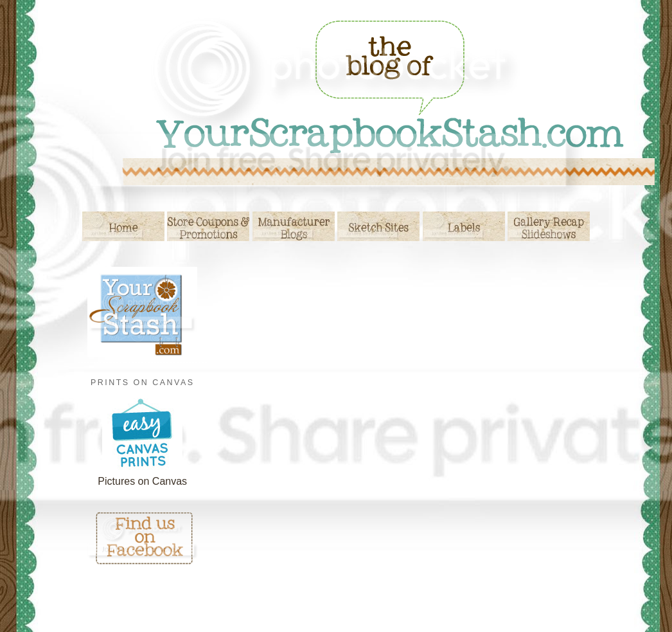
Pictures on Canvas (142, 481)
